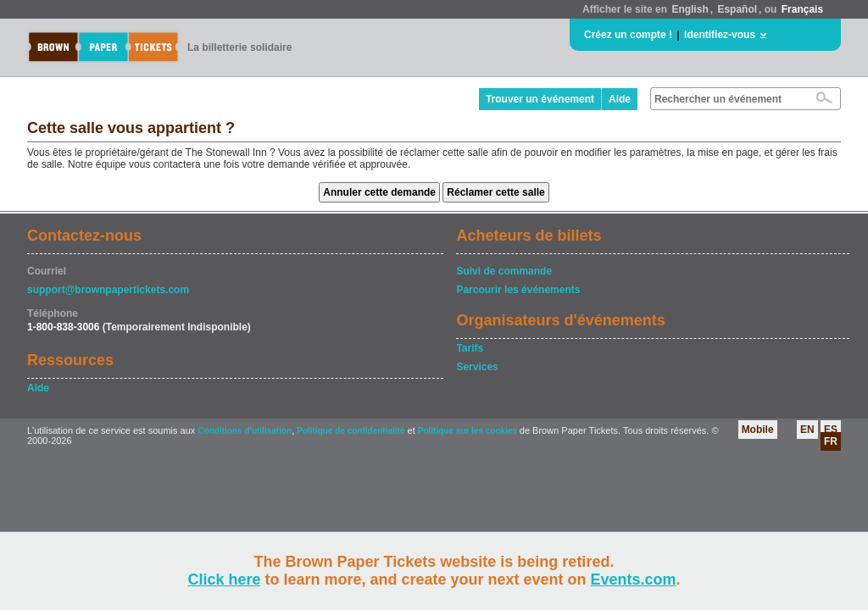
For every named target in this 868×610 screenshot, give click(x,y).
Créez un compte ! (628, 35)
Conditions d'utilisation (245, 431)
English (690, 9)
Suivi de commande (504, 271)
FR (831, 441)
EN (807, 430)
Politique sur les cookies (469, 431)
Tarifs (470, 348)
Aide (620, 99)
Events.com (634, 579)
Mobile (758, 430)
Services (477, 367)
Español (737, 9)
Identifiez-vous (720, 35)
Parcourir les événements (518, 290)
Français (802, 9)
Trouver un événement (540, 99)
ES (831, 430)
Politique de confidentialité (351, 431)
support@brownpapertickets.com (108, 290)
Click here (224, 579)
